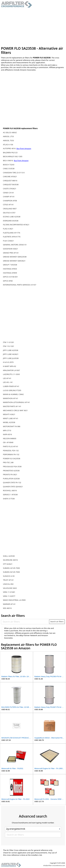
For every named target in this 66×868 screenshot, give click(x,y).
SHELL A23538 (9, 556)
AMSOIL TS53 (8, 140)
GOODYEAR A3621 (10, 249)
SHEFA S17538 (9, 499)
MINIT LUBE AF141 (11, 418)
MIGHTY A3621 (9, 414)
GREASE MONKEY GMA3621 (14, 261)
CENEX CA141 (9, 193)
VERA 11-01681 (9, 592)
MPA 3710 (7, 430)
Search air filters (57, 622)
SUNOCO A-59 (9, 576)
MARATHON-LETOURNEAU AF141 (16, 402)
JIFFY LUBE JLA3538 (11, 358)
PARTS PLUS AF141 (11, 446)
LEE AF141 (7, 378)
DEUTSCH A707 (9, 213)
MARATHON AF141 (11, 398)
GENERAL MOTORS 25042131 (15, 245)
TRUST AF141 (8, 580)
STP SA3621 (8, 564)
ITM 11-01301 (9, 342)
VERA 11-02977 (9, 596)
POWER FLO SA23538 (12, 459)
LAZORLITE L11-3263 (11, 374)
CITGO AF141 (8, 205)
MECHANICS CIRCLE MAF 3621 (15, 410)
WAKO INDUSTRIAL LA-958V (14, 600)
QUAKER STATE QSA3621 (13, 487)
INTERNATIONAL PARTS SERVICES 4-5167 (20, 285)
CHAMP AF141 (9, 197)
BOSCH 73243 (9, 165)
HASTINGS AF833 (10, 269)
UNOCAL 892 (8, 584)
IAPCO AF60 (8, 281)
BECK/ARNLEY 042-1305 (13, 156)
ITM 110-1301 (9, 346)
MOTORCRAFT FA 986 (12, 426)
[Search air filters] (25, 622)
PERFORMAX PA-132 (11, 454)
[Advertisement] (33, 27)
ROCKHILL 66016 (10, 490)
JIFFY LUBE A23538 (11, 350)
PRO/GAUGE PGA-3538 (12, 466)
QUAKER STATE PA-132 (12, 482)
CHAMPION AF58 (10, 201)
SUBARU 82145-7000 (11, 572)
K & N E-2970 (8, 362)
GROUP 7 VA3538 (10, 265)
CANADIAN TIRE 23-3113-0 (14, 173)
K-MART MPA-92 (10, 366)
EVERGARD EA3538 (11, 221)
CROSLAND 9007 (10, 209)
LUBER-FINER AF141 (11, 386)
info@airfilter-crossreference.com (54, 866)
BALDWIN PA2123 (10, 153)
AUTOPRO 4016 (10, 148)
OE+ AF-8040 (8, 442)
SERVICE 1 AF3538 (10, 495)
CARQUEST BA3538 (11, 185)
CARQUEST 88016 (10, 181)
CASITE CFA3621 (10, 189)
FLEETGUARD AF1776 (12, 233)
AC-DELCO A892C (10, 132)
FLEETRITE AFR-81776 (12, 237)
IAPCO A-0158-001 (10, 277)
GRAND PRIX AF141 (11, 253)
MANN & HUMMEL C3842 (13, 394)
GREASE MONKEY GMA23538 (15, 257)
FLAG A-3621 (8, 229)
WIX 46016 (7, 608)
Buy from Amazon (24, 148)
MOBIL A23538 (9, 422)
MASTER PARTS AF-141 (12, 406)
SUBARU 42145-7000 (11, 568)
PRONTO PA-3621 (10, 474)
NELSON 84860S (10, 438)
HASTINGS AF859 (10, 273)
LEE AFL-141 (8, 382)
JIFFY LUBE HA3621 (11, 354)
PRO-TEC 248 (8, 462)
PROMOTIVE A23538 (11, 471)
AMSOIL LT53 (8, 136)
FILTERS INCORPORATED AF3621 (16, 225)
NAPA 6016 (7, 434)
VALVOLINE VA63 (10, 588)
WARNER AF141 (9, 604)
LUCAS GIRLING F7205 (12, 390)
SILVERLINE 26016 (10, 560)
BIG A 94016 (8, 161)
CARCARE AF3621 (10, 177)
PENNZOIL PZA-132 (11, 451)
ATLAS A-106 (8, 145)
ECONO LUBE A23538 (12, 217)
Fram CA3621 (8, 241)
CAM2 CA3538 (9, 169)
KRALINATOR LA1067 (11, 370)
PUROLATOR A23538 (11, 479)
